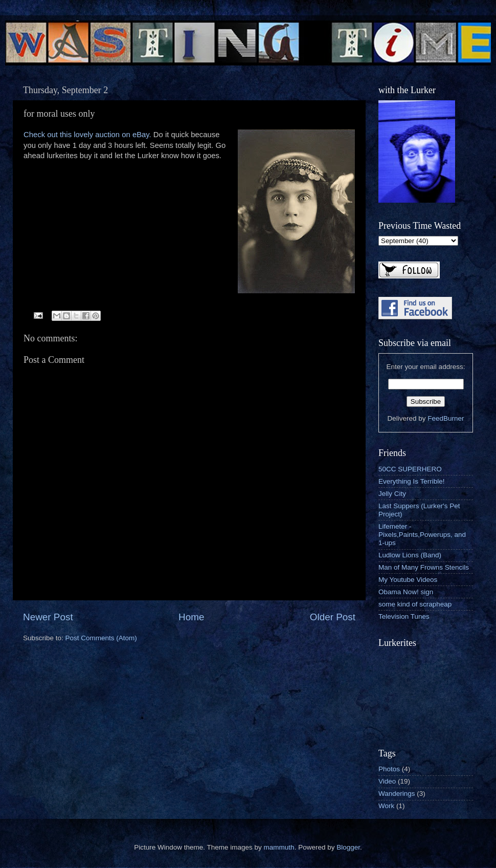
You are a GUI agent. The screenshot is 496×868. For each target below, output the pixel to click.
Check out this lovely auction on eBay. (87, 135)
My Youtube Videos (408, 580)
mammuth (279, 847)
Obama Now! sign (406, 592)
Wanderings (397, 794)
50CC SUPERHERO (410, 469)
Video (387, 781)
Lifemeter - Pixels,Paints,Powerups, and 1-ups (422, 535)
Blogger (348, 847)
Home (191, 617)
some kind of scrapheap (415, 604)
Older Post (333, 617)
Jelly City (392, 494)
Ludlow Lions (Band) (410, 555)
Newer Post (48, 617)
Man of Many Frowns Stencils (424, 567)
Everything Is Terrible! (412, 481)
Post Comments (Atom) (101, 638)
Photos (389, 769)
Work (386, 806)
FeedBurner (446, 418)
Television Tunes (404, 616)
